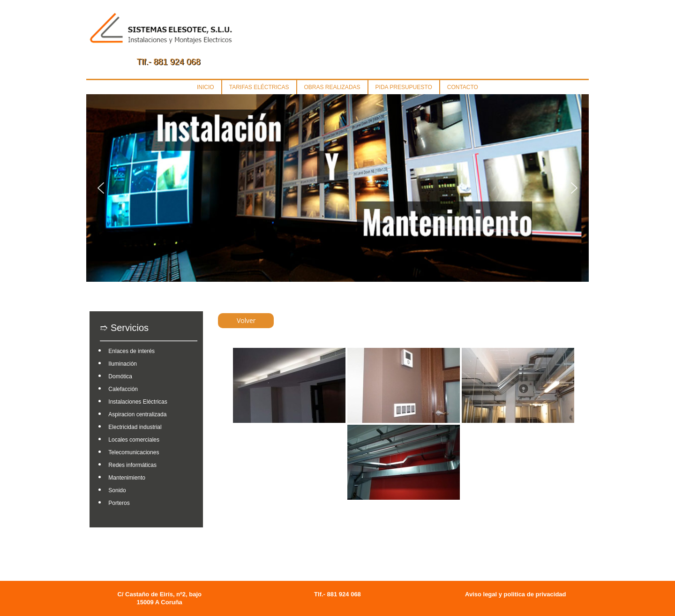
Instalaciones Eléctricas (138, 402)
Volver (246, 320)
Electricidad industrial (135, 427)
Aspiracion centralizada (137, 414)
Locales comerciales (134, 440)
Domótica (120, 376)
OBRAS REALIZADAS (332, 87)
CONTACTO (463, 87)
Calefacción (123, 389)
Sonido (117, 490)
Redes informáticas (132, 465)
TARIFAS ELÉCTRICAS (259, 87)
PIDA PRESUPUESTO (404, 87)
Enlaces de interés (131, 351)
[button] (101, 188)
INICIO (206, 87)
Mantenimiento (127, 478)
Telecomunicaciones (134, 452)
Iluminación (123, 364)
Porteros (119, 503)
